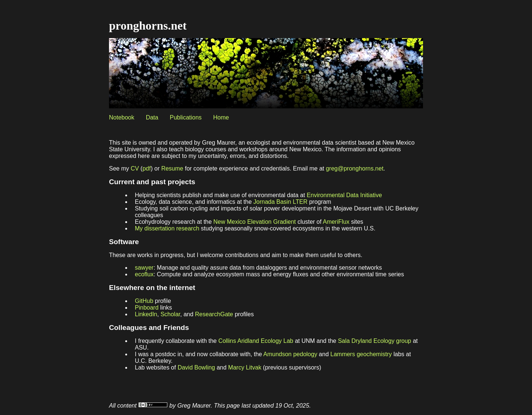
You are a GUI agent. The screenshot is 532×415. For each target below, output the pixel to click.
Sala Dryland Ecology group (375, 341)
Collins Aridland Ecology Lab (256, 341)
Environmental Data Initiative (344, 195)
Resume (172, 168)
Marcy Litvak (245, 367)
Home (221, 117)
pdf (147, 168)
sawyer (144, 268)
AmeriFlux (336, 222)
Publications (186, 117)
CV (135, 168)
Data (152, 117)
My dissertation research (167, 228)
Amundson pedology (290, 354)
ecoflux (144, 274)
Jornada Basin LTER (280, 202)
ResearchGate (214, 314)
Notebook (122, 117)
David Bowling (196, 367)
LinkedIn (146, 314)
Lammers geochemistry (361, 354)
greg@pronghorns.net (355, 168)
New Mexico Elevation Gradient (255, 222)
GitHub (144, 301)
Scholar (170, 314)
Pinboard (147, 308)
